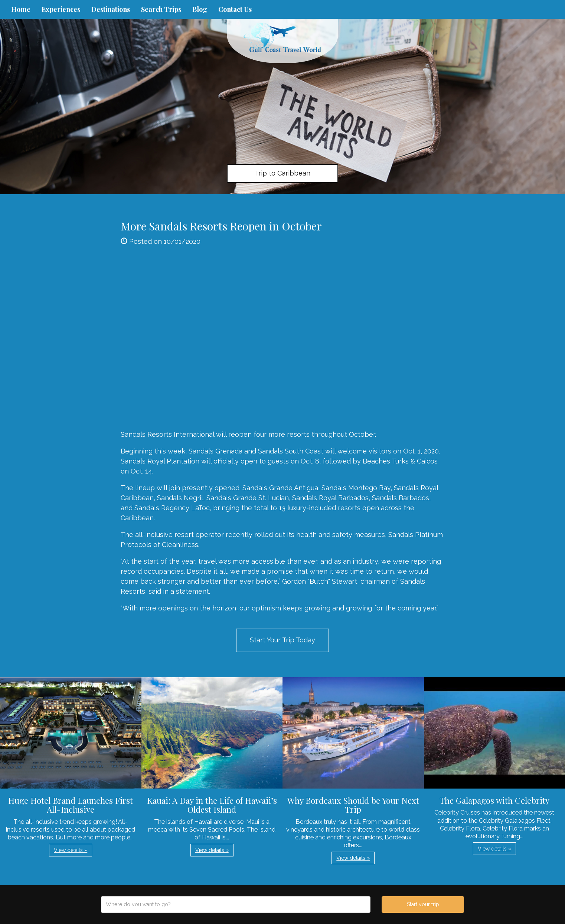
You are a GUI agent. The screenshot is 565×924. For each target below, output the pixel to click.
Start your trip (423, 904)
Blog (200, 9)
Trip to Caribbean (282, 173)
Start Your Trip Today (282, 640)
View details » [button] (71, 850)
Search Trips (161, 9)
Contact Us (235, 9)
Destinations (111, 9)
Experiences (61, 9)
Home (21, 9)
